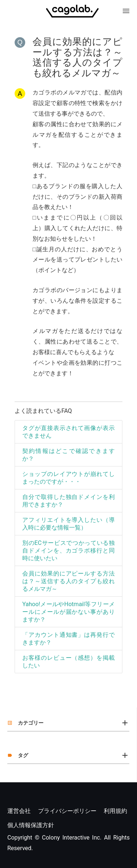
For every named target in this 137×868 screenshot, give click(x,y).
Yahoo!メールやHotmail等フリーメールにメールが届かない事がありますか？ (68, 612)
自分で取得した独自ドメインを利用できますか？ (68, 501)
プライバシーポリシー (67, 811)
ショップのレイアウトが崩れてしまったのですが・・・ (68, 478)
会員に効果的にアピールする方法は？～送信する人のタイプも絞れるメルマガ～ (68, 581)
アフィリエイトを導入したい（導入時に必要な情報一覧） (68, 524)
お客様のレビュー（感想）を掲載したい (68, 662)
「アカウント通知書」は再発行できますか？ (68, 639)
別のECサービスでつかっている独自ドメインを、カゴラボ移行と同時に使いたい (68, 551)
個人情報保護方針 (31, 825)
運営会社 (19, 811)
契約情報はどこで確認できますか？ (68, 455)
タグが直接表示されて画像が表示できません (68, 432)
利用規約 (115, 811)
